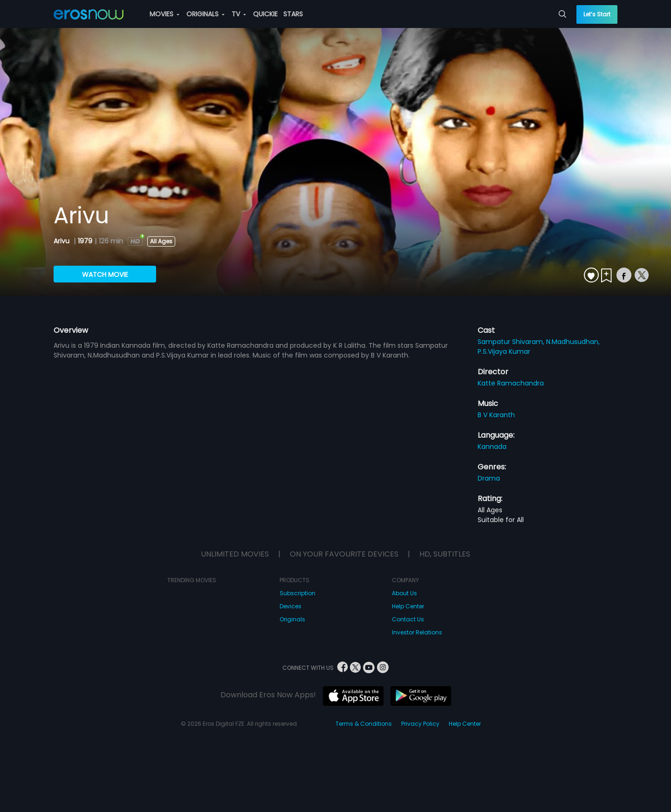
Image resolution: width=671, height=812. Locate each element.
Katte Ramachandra (511, 383)
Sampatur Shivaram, (512, 342)
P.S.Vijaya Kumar (504, 351)
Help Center (408, 606)
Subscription (298, 593)
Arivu (62, 241)
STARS (293, 14)
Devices (291, 606)
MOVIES (164, 14)
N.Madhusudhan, (573, 342)
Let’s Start (597, 14)
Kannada (492, 447)
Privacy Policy (420, 724)
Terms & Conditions (364, 724)
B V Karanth (496, 415)
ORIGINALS (205, 14)
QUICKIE (265, 14)
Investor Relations (417, 632)
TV (239, 14)
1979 (85, 241)
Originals (292, 619)
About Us (404, 593)
